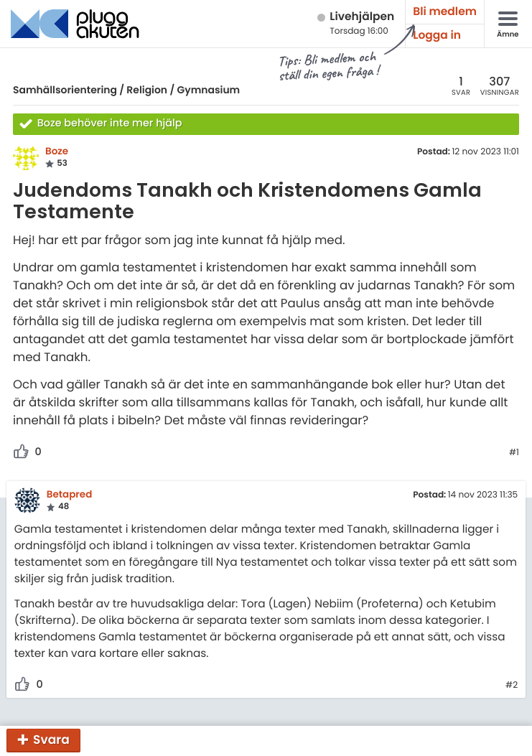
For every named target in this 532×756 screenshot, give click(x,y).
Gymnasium (209, 90)
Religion (147, 90)
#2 (512, 686)
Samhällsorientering (65, 90)
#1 (514, 453)
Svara (51, 739)
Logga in (437, 36)
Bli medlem (445, 12)
